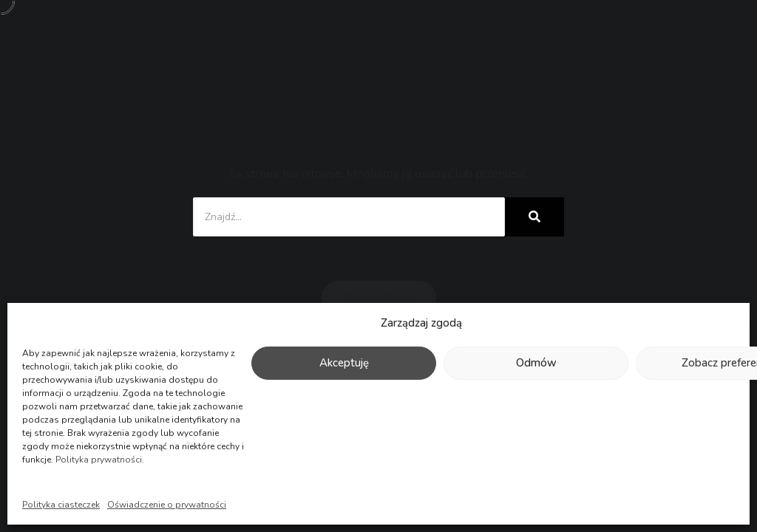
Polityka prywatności (99, 460)
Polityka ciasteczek (61, 505)
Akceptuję (344, 363)
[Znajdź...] (349, 217)
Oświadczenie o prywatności (167, 505)
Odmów (536, 363)
